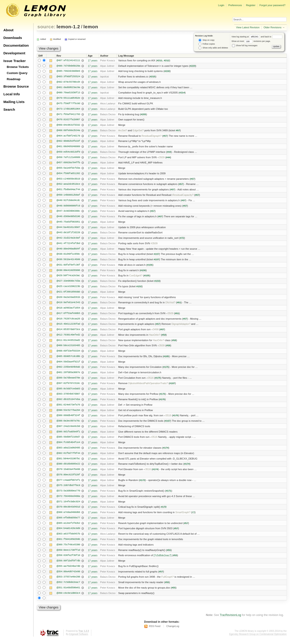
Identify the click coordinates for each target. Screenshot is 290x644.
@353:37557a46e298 (68, 582)
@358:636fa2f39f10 (68, 560)
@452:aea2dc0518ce (68, 185)
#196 (150, 267)
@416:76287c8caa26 (68, 321)
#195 (147, 278)
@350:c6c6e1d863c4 (68, 598)
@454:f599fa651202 (68, 175)
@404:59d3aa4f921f (68, 365)
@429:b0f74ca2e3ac (68, 278)
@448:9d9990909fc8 (68, 207)
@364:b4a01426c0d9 (68, 533)
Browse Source (16, 86)
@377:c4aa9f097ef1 (68, 484)
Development (14, 53)
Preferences (235, 5)
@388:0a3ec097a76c (68, 424)
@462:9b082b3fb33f (68, 142)
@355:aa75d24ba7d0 (68, 571)
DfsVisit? (170, 305)
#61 (179, 305)
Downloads (13, 38)
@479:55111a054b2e (68, 98)
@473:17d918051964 (68, 109)
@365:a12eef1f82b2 (68, 528)
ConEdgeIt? (136, 278)
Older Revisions (272, 27)
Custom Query (17, 73)
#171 (169, 495)
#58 (164, 338)
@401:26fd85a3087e (68, 376)
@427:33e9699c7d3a (68, 283)
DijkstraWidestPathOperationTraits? (148, 386)
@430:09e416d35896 (68, 272)
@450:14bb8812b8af (68, 196)
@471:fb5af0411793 (68, 115)
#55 (169, 555)
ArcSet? (123, 131)
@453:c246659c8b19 (68, 180)
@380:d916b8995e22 (68, 468)
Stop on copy (206, 40)
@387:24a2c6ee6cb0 (68, 430)
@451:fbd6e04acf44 (68, 191)
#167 (168, 424)
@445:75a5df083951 (68, 223)
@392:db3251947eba (68, 403)
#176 (163, 397)
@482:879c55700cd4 (68, 82)
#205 (144, 115)
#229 (193, 66)
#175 (166, 370)
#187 (172, 386)
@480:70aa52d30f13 (68, 93)
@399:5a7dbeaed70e (68, 381)
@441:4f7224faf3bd (68, 245)
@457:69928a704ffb (68, 164)
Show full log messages (245, 45)
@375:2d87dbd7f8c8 (68, 490)
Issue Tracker (14, 61)
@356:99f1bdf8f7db (68, 566)
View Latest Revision (248, 27)
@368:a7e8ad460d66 (68, 517)
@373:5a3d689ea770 (68, 495)
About (8, 30)
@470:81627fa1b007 (68, 120)
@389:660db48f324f (68, 419)
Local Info (12, 94)
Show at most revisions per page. (251, 41)
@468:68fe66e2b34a (68, 131)
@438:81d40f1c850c (68, 256)
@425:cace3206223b (68, 289)
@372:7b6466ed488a (68, 500)
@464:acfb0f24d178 (68, 136)
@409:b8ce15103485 (68, 348)
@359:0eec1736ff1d (68, 555)
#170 (164, 511)
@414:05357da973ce (68, 332)
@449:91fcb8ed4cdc (68, 202)
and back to (272, 37)
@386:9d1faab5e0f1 (68, 435)
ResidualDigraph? (152, 136)
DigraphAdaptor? (181, 327)
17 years (93, 60)
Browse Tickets (18, 67)
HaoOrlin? (155, 338)
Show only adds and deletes (213, 48)
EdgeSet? (138, 131)
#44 (169, 153)
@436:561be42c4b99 (68, 261)
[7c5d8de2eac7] (163, 560)
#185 (166, 359)
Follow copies (207, 44)
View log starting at (246, 37)
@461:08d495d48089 (68, 147)
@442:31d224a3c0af (68, 240)
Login (221, 5)
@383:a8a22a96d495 (68, 452)
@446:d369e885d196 (68, 218)
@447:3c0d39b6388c (68, 213)
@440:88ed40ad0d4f (68, 251)
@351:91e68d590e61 (68, 593)
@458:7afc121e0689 (68, 158)
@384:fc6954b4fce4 (68, 446)
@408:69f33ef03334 (68, 354)
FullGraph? (168, 582)
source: (46, 27)
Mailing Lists (14, 102)
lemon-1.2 (68, 27)
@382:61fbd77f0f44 (68, 457)
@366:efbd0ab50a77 (68, 522)
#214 (182, 93)
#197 (156, 256)
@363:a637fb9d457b (68, 539)
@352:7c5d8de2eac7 (68, 587)
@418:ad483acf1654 (68, 310)
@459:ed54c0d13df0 (68, 153)
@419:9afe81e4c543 (68, 305)
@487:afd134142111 (68, 60)
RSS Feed (155, 632)
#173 (142, 484)
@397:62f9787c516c (68, 386)
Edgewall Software (79, 639)
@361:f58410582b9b (68, 544)
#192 (139, 289)
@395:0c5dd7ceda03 (68, 392)
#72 (182, 240)
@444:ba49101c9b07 (68, 229)
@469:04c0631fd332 (68, 126)
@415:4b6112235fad (68, 327)
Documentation (16, 45)
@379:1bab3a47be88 (68, 473)
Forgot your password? (272, 5)
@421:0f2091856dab (68, 294)
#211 (160, 60)
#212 (167, 60)
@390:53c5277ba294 (68, 414)
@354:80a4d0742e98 (68, 577)
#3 (193, 517)
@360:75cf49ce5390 (68, 549)
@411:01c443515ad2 (68, 343)
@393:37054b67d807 (68, 397)
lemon (91, 27)
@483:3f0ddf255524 (68, 77)
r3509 (161, 158)
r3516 (150, 381)
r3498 (155, 332)
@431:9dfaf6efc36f (68, 267)
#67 (178, 131)
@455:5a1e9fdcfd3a (68, 169)
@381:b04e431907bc (68, 462)
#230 (167, 71)
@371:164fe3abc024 (68, 506)
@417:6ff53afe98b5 (68, 316)
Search (9, 109)
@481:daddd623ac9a (68, 88)
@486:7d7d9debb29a (68, 66)
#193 (157, 283)
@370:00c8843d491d (68, 511)
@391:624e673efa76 (68, 408)
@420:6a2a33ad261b (68, 299)
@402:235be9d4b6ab (68, 370)
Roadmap (14, 79)
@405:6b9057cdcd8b (68, 359)
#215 (153, 77)
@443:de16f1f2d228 (68, 234)
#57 (186, 528)
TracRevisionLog (230, 620)
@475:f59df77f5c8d (68, 104)
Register (251, 5)
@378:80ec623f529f (68, 479)
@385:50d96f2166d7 (68, 441)
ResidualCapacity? (183, 196)
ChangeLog (173, 632)
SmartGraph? (183, 517)
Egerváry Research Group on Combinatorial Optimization (258, 639)
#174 (166, 452)
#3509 (154, 245)
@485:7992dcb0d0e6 (68, 71)
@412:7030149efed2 (68, 338)
